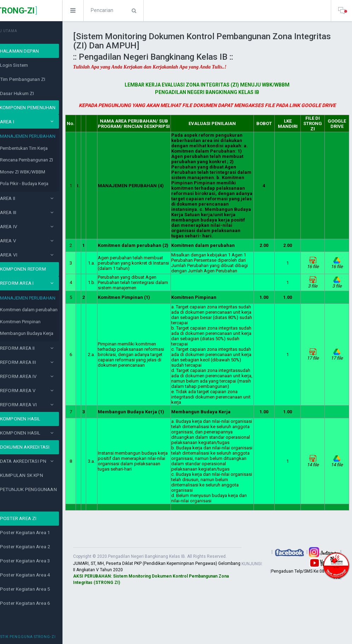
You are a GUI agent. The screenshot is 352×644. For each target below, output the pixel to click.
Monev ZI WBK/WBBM (41, 172)
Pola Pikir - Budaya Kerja (43, 184)
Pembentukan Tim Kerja (43, 148)
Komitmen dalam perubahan (47, 310)
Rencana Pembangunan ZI (45, 160)
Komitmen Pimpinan (39, 322)
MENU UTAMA (22, 31)
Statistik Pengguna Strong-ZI (42, 637)
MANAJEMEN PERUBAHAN (46, 136)
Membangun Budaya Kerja (45, 333)
